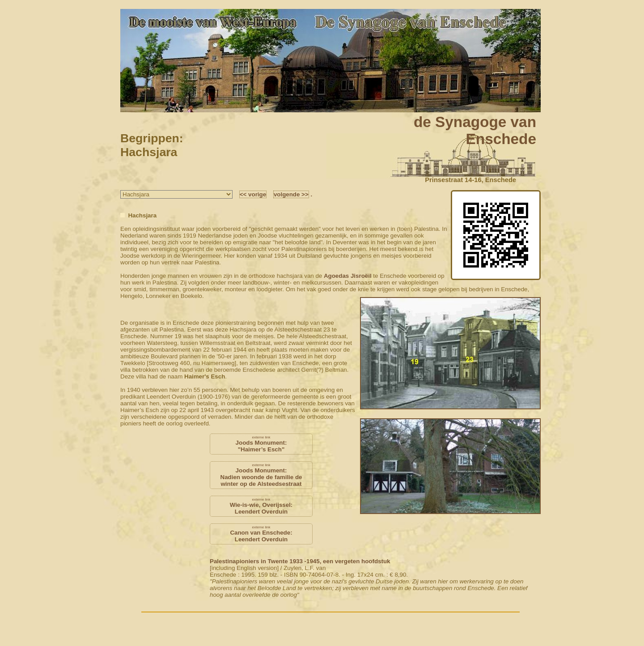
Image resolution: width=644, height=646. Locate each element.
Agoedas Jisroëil (348, 276)
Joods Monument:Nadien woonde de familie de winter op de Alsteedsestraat (261, 475)
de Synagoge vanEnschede (475, 130)
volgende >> (291, 194)
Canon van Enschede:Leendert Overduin (261, 534)
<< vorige (253, 194)
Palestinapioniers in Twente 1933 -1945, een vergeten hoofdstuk (300, 561)
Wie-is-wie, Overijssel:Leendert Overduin (261, 506)
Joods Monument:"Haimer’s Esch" (261, 444)
